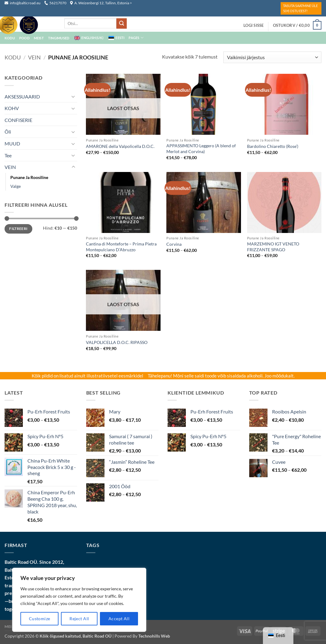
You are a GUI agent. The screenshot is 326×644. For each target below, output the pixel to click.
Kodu (13, 57)
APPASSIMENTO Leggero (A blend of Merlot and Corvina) (201, 148)
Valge (16, 186)
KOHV (12, 108)
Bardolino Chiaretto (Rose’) (273, 146)
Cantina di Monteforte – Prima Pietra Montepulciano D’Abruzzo (121, 247)
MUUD (12, 143)
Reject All (79, 619)
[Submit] (122, 23)
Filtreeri (18, 229)
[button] (254, 25)
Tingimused (59, 38)
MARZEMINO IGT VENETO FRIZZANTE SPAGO (273, 247)
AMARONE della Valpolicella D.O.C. (120, 146)
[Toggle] (73, 96)
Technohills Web (154, 636)
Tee (8, 155)
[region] (79, 600)
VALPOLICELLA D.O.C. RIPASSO (117, 342)
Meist (10, 626)
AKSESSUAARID (22, 97)
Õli (8, 132)
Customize (40, 619)
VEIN (34, 57)
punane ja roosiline (29, 177)
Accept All (119, 619)
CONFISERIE (18, 120)
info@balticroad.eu (23, 3)
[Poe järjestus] (272, 57)
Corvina (174, 244)
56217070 (55, 3)
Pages (136, 38)
